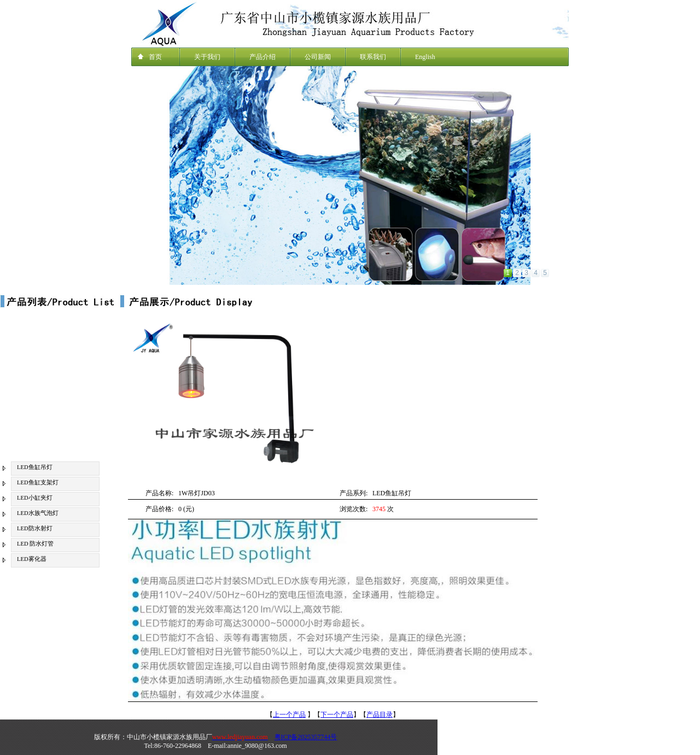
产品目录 (380, 715)
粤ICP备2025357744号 (306, 737)
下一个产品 (337, 715)
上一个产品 (289, 715)
